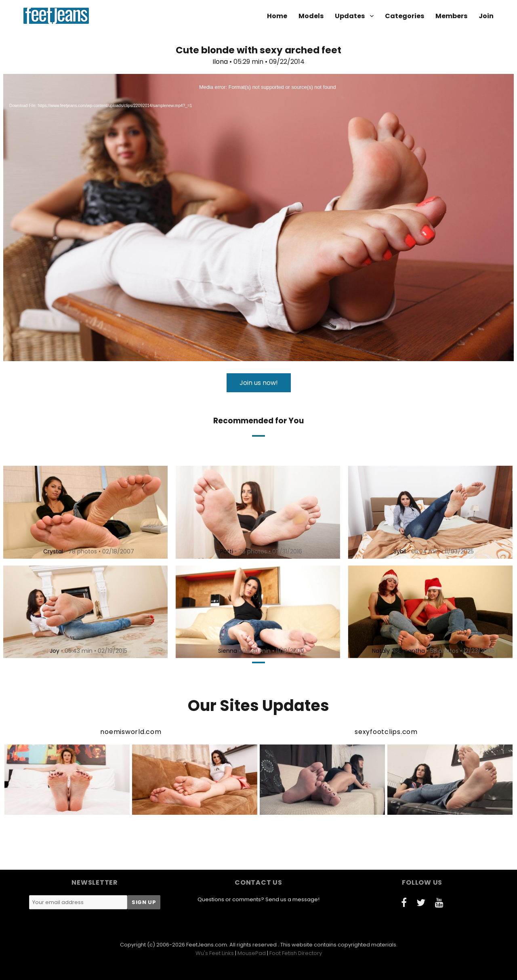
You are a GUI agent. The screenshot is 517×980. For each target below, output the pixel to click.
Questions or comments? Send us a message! (258, 899)
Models (311, 16)
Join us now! (259, 383)
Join (486, 16)
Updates (350, 16)
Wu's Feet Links (215, 953)
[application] (258, 218)
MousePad (252, 953)
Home (277, 16)
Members (451, 16)
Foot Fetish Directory (296, 953)
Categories (405, 16)
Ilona (220, 62)
